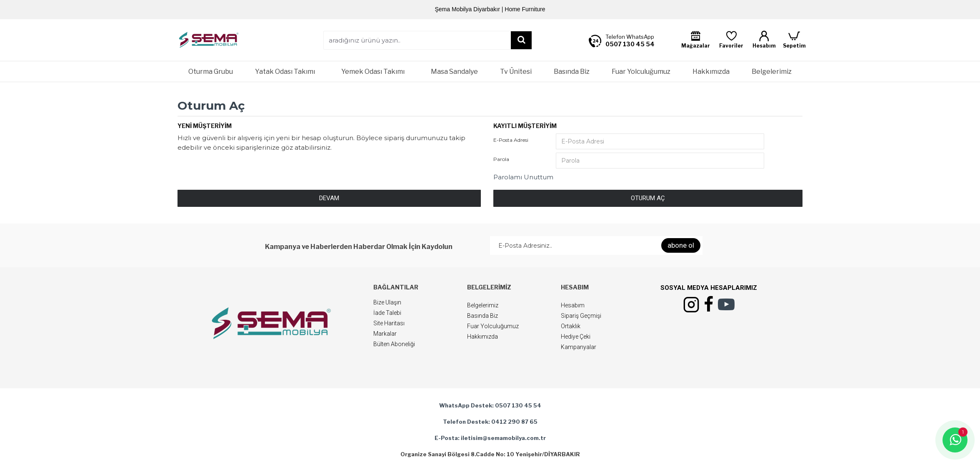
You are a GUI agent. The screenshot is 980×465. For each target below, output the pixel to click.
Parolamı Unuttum (523, 177)
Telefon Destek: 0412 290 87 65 (490, 422)
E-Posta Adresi (511, 140)
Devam (329, 198)
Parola (501, 159)
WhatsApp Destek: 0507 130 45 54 (490, 405)
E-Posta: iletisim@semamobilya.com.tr (490, 438)
